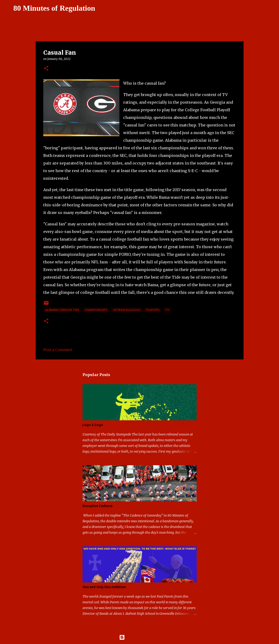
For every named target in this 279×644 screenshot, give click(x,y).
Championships (96, 310)
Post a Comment (58, 350)
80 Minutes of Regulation (54, 8)
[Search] (102, 8)
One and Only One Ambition (104, 587)
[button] (46, 69)
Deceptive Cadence (98, 506)
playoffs (153, 310)
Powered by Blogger (140, 637)
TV (167, 310)
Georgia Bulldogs (127, 310)
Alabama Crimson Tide (62, 310)
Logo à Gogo (93, 425)
